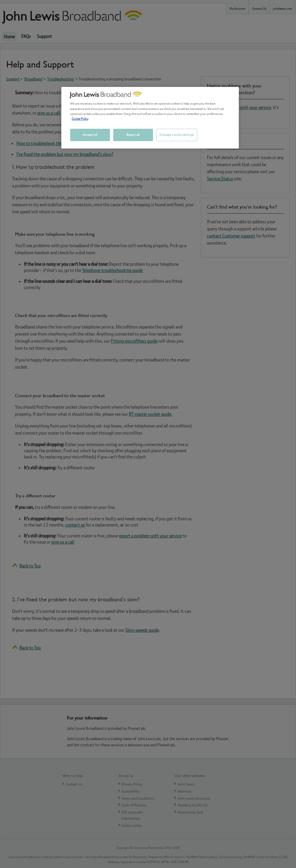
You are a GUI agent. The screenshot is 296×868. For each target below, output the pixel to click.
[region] (150, 118)
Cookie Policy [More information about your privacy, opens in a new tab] (80, 119)
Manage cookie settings (177, 135)
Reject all (133, 135)
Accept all (90, 135)
